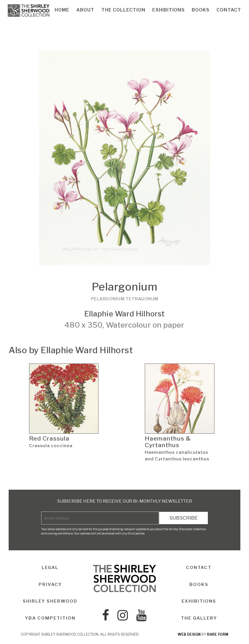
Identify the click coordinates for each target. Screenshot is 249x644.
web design (189, 634)
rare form (218, 634)
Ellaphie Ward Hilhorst (125, 314)
